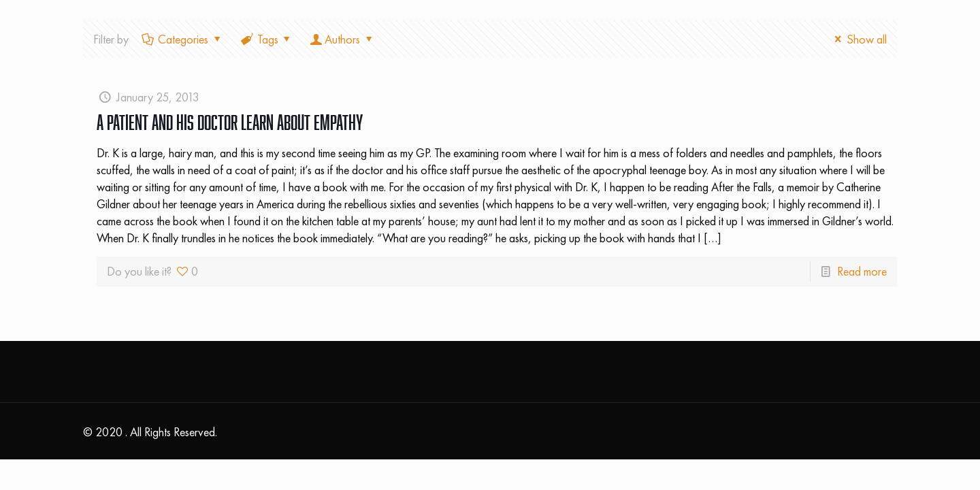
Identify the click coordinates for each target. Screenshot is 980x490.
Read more (862, 271)
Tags (267, 39)
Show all (858, 39)
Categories (182, 39)
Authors (342, 39)
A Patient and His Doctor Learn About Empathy (230, 122)
